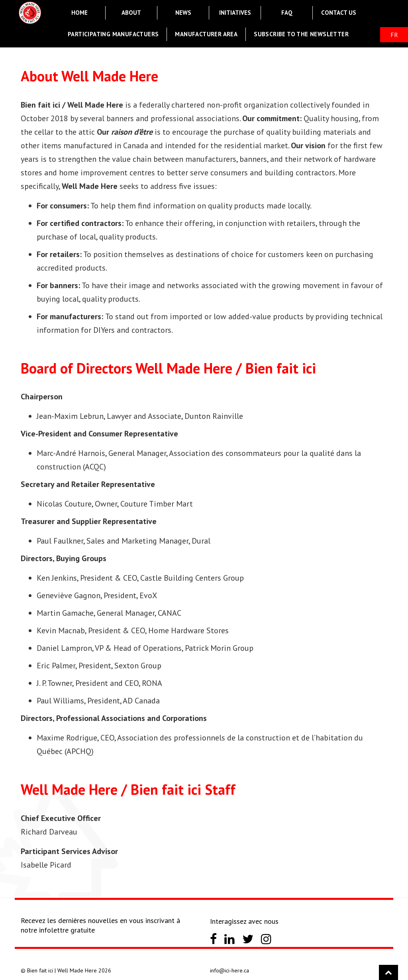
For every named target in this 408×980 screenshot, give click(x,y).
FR (394, 35)
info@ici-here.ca (229, 970)
